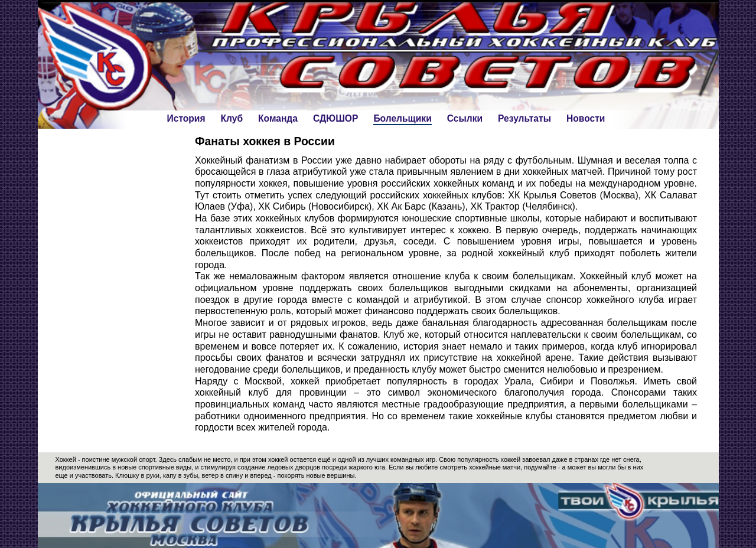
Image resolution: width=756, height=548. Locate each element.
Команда (278, 118)
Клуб (232, 118)
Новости (586, 118)
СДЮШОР (335, 118)
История (186, 118)
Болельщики (402, 118)
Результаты (524, 118)
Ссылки (465, 118)
